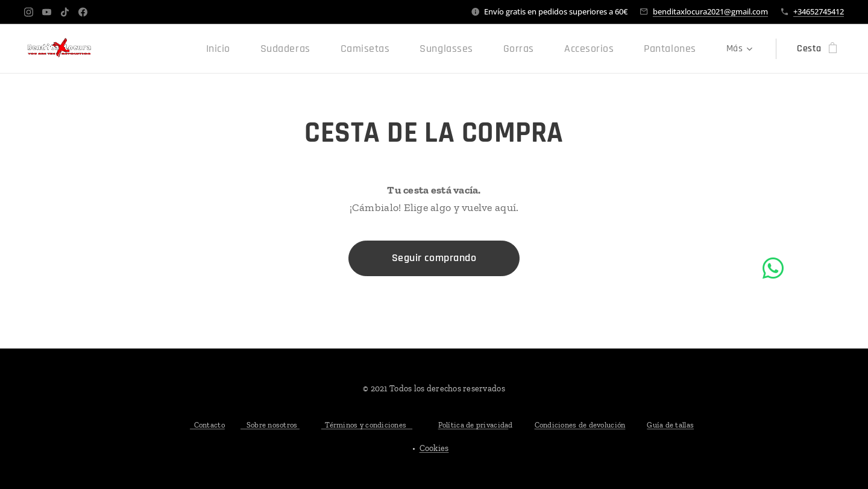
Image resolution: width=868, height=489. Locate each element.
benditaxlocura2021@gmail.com (710, 11)
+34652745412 (819, 11)
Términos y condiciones (367, 425)
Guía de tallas (670, 425)
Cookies (434, 448)
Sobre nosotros (270, 425)
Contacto (207, 425)
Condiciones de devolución (580, 425)
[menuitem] (148, 49)
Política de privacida (473, 425)
